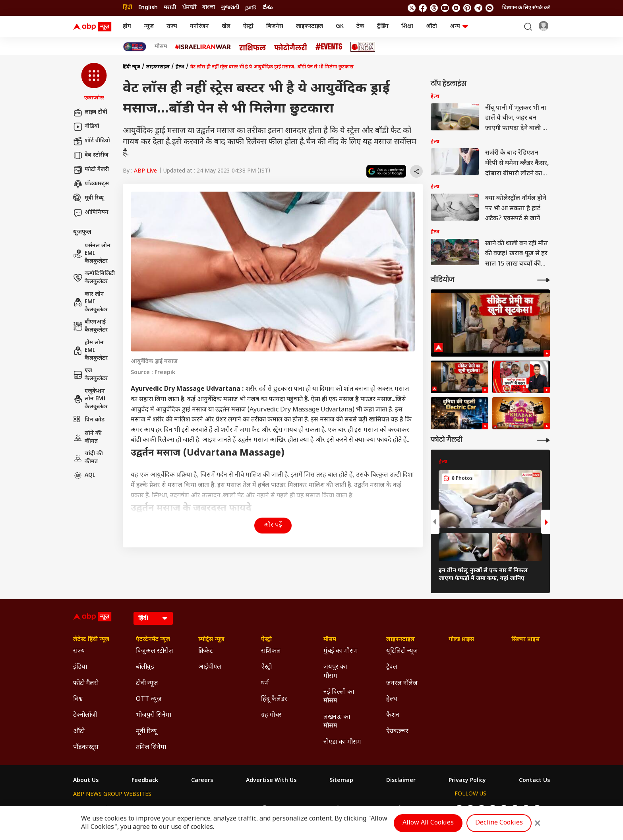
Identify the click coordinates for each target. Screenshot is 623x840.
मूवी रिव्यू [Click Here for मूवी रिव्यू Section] (146, 732)
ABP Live (145, 171)
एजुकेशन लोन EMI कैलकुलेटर (90, 399)
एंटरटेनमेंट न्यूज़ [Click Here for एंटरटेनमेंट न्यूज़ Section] (153, 640)
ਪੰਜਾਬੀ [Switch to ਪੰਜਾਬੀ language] (189, 8)
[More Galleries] (544, 440)
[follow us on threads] (434, 8)
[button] (94, 82)
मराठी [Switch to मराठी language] (170, 8)
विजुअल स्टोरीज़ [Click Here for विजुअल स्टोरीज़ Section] (155, 651)
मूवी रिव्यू (88, 198)
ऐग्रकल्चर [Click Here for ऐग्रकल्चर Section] (397, 732)
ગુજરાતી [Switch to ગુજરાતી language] (230, 8)
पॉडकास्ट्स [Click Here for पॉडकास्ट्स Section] (86, 748)
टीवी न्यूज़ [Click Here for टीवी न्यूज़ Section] (147, 684)
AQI (84, 475)
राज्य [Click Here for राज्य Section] (79, 651)
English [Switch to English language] (148, 8)
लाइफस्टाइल (310, 26)
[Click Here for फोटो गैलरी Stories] (291, 47)
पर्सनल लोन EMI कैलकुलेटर (92, 254)
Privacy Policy (467, 781)
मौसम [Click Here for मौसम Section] (330, 640)
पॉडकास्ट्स (91, 184)
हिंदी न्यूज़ (132, 67)
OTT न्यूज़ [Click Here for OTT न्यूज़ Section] (149, 699)
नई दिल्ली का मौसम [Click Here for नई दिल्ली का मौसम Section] (339, 697)
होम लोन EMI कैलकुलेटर (90, 351)
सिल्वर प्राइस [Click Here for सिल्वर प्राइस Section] (525, 640)
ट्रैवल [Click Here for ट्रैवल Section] (392, 667)
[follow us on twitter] (412, 8)
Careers (202, 781)
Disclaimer (401, 781)
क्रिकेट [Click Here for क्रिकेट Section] (206, 651)
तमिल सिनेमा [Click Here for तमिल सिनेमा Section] (151, 748)
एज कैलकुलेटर (90, 375)
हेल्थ (180, 67)
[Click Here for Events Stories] (329, 47)
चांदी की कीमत (88, 458)
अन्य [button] (459, 26)
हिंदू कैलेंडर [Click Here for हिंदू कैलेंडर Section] (274, 699)
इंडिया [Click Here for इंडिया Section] (80, 667)
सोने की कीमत (87, 437)
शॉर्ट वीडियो (92, 141)
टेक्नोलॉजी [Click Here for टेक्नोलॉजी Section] (85, 715)
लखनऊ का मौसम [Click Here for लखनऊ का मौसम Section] (337, 722)
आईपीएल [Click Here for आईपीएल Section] (210, 667)
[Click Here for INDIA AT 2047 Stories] (135, 47)
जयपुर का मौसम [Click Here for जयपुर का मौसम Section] (335, 672)
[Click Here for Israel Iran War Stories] (203, 47)
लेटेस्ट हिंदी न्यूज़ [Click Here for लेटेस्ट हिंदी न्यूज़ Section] (91, 640)
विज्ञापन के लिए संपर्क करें (526, 8)
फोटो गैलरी (91, 170)
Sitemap (341, 781)
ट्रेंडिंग (383, 26)
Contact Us (534, 781)
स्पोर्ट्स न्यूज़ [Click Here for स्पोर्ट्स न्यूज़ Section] (211, 640)
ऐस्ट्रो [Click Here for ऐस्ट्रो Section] (266, 640)
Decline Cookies (499, 823)
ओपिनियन (91, 213)
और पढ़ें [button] (273, 525)
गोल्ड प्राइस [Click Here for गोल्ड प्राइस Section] (461, 640)
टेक (360, 26)
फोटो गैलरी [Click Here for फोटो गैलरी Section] (86, 684)
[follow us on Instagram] (456, 8)
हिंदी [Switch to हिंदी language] (128, 8)
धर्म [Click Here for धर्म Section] (265, 684)
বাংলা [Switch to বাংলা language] (209, 8)
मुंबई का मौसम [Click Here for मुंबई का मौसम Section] (341, 651)
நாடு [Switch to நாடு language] (251, 8)
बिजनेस (275, 26)
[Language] (153, 618)
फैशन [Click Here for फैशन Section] (393, 715)
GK (340, 26)
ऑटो (431, 26)
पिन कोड (89, 420)
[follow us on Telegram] (478, 8)
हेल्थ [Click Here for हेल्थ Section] (392, 699)
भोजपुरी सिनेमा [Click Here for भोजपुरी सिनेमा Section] (154, 715)
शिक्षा (407, 26)
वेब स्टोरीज (91, 155)
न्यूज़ (149, 26)
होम (127, 26)
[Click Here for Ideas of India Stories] (363, 47)
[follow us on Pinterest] (467, 8)
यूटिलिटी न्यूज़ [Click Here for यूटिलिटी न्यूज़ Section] (402, 651)
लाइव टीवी (90, 113)
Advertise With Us (271, 781)
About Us (86, 781)
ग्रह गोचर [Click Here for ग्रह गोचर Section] (271, 715)
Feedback (145, 781)
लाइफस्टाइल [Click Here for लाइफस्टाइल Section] (400, 640)
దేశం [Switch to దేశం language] (268, 8)
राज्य (172, 26)
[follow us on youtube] (445, 8)
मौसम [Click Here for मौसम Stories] (161, 47)
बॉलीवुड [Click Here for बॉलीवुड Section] (145, 667)
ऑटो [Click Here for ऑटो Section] (79, 732)
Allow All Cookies (428, 823)
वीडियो (86, 127)
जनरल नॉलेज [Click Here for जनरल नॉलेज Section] (402, 684)
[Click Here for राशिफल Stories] (253, 47)
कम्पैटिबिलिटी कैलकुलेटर (94, 278)
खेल (226, 26)
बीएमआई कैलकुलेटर (90, 326)
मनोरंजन (199, 26)
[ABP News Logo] (94, 27)
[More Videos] (544, 280)
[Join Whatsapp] (489, 8)
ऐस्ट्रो (248, 26)
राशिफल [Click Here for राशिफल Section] (271, 651)
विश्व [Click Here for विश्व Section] (78, 699)
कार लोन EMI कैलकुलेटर (90, 302)
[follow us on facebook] (423, 8)
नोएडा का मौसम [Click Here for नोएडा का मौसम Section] (342, 742)
